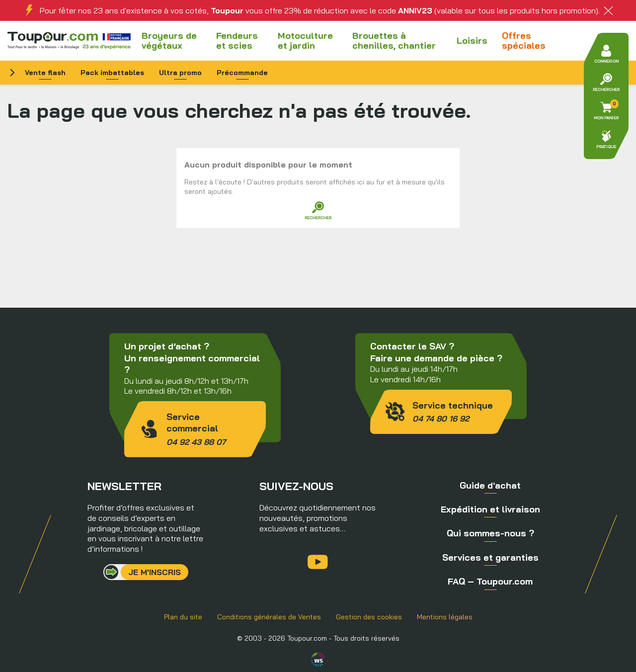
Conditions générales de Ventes (269, 617)
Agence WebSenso (318, 660)
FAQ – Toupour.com (490, 581)
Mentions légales (445, 617)
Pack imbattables (112, 73)
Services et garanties (490, 557)
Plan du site (183, 617)
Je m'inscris (155, 572)
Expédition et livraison (490, 509)
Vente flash (45, 73)
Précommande (242, 73)
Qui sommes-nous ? (490, 533)
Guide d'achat (490, 485)
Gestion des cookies (369, 617)
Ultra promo (180, 73)
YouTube (318, 562)
